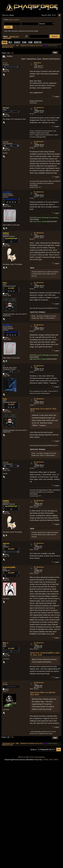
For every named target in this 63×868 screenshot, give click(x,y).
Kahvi (5, 683)
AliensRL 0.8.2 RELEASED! (11, 37)
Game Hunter (52, 46)
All (12, 53)
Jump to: (34, 750)
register (17, 20)
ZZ (4, 366)
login (10, 20)
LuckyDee (7, 192)
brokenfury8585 (9, 567)
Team (24, 43)
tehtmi (46, 46)
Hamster (6, 543)
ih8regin (6, 108)
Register (38, 43)
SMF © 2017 (30, 757)
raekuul (6, 233)
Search (17, 43)
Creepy (6, 142)
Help (10, 43)
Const (5, 63)
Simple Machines (40, 757)
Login (30, 43)
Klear (5, 283)
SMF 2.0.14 (22, 757)
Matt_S (6, 643)
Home (4, 43)
